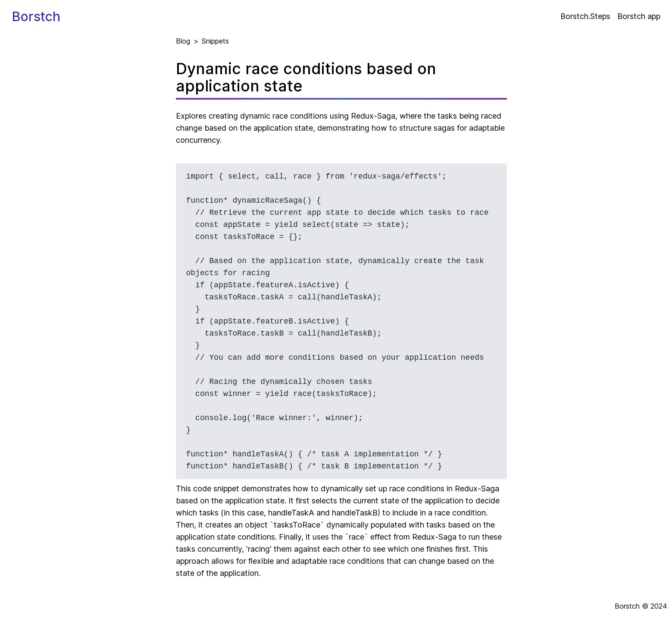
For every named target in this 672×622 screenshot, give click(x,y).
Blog (183, 41)
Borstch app (639, 16)
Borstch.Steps (585, 16)
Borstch (36, 16)
